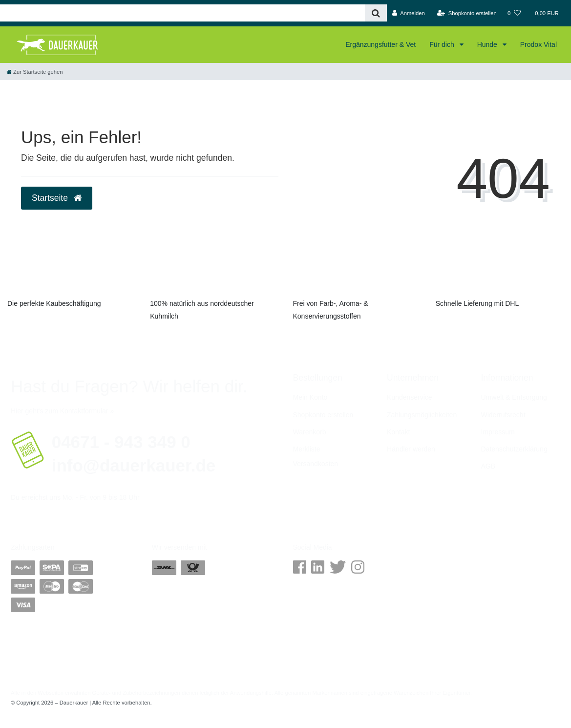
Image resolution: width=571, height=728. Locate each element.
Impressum (498, 432)
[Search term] (182, 13)
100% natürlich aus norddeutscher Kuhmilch (202, 310)
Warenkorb (310, 432)
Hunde (488, 44)
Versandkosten (316, 464)
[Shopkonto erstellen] (467, 13)
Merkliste (307, 449)
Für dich (443, 44)
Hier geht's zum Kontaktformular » (62, 411)
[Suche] (376, 13)
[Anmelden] (409, 13)
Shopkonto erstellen (323, 415)
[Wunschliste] (514, 13)
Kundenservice (410, 397)
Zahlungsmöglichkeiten (422, 415)
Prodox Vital (539, 44)
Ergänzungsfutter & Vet (381, 44)
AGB (488, 466)
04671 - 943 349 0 (121, 442)
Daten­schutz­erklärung (514, 449)
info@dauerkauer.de (134, 465)
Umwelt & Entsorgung (514, 397)
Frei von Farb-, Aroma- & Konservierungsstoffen (331, 310)
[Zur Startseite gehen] (35, 72)
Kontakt (398, 432)
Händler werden (411, 449)
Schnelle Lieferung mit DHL (477, 303)
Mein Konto (310, 397)
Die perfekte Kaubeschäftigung (54, 303)
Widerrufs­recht (503, 415)
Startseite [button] (57, 198)
